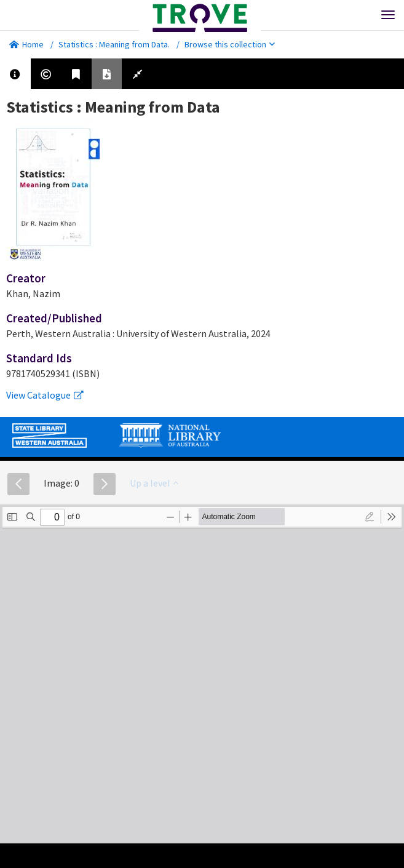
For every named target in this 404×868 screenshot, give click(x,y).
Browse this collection (230, 44)
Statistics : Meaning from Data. (114, 44)
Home (26, 44)
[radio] (370, 517)
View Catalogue (45, 395)
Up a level (154, 483)
